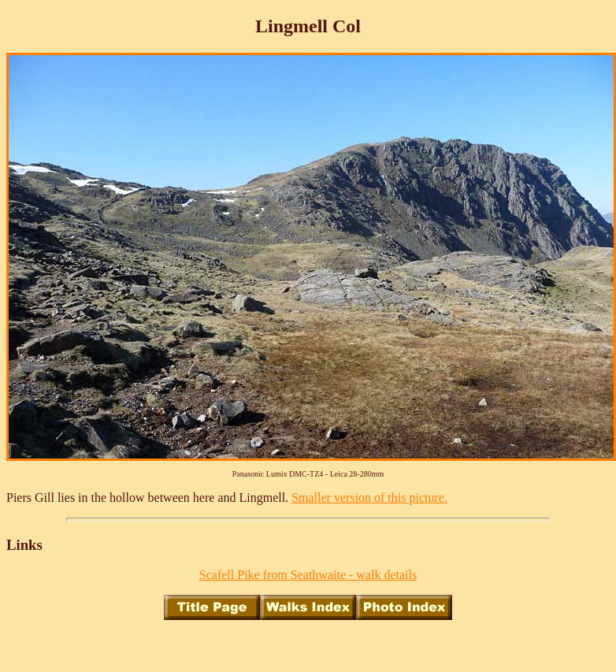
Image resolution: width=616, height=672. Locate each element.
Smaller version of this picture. (369, 498)
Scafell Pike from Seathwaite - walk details (308, 575)
